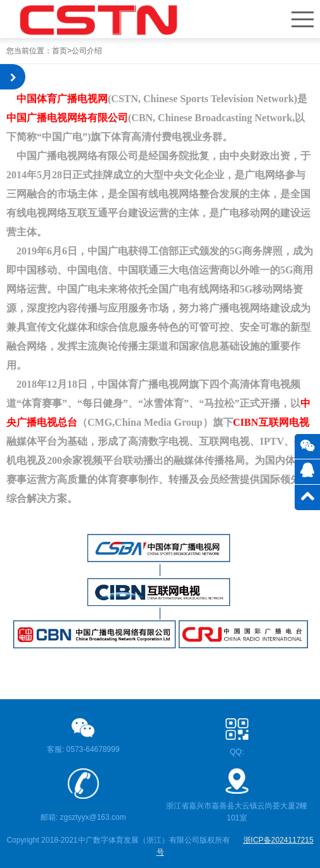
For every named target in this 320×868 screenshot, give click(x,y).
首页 (60, 51)
